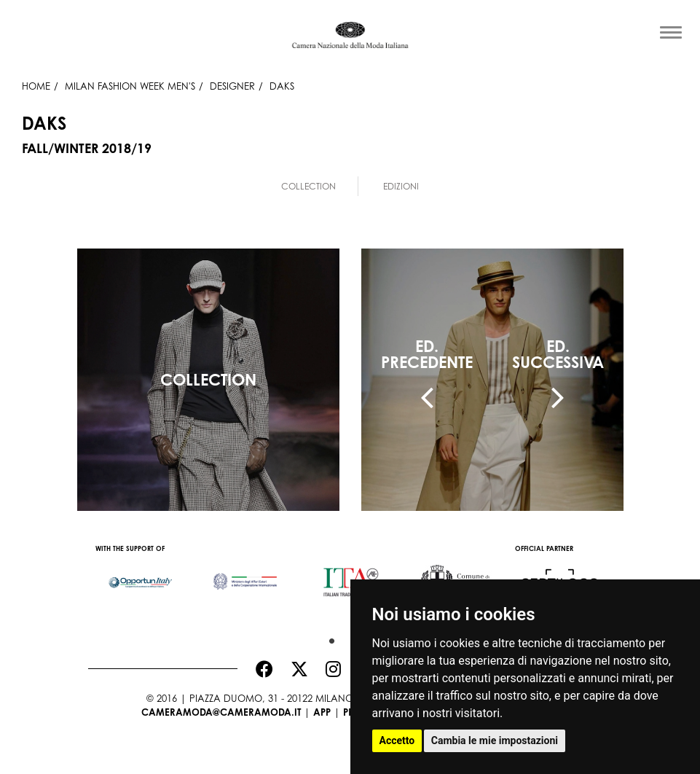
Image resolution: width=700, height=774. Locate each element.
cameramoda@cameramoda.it (221, 712)
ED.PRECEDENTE (427, 354)
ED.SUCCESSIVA (558, 354)
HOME (36, 86)
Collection (308, 186)
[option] (141, 575)
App (322, 712)
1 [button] (329, 638)
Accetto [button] (397, 740)
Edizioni (401, 186)
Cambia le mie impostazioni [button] (495, 740)
